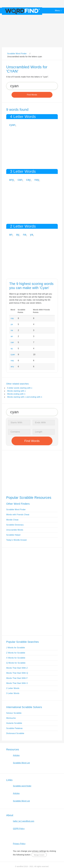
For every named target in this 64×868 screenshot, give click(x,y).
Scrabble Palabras (14, 728)
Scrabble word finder (22, 786)
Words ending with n (16, 394)
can (20, 180)
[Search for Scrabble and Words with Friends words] (32, 86)
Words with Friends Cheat (18, 515)
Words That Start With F (17, 678)
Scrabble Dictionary (15, 525)
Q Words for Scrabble (16, 663)
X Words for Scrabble (16, 658)
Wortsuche (11, 718)
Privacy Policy (19, 844)
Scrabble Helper (13, 535)
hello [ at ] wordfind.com (24, 821)
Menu (57, 11)
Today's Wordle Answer (17, 540)
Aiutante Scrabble (14, 723)
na (25, 234)
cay (28, 180)
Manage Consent (39, 855)
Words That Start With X (17, 683)
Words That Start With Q (17, 673)
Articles (16, 755)
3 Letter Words (13, 693)
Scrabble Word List (21, 763)
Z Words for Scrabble (16, 653)
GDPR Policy (19, 829)
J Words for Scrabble (16, 648)
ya (32, 234)
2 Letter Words (13, 688)
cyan (12, 125)
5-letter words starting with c (20, 388)
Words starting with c (17, 391)
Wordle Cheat (12, 520)
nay (37, 180)
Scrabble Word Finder (16, 510)
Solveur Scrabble (14, 713)
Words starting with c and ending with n (25, 397)
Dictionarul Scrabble (15, 733)
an (11, 234)
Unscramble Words (15, 530)
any (12, 180)
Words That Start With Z (17, 668)
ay (18, 234)
